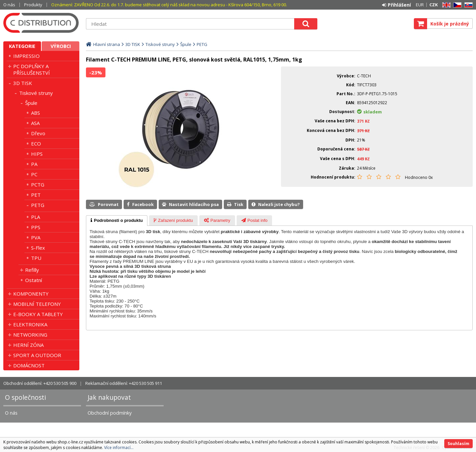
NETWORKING (30, 335)
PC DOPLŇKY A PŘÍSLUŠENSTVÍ (32, 69)
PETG (38, 205)
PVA (36, 237)
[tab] (117, 221)
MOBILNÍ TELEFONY (37, 304)
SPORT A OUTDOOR (37, 355)
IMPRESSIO (26, 56)
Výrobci (61, 46)
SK (467, 5)
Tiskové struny (36, 93)
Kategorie (22, 46)
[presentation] (117, 221)
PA (34, 164)
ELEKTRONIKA (30, 324)
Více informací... (119, 448)
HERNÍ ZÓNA (28, 345)
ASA (35, 123)
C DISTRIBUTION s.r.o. (41, 23)
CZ (456, 5)
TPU (36, 258)
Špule (31, 103)
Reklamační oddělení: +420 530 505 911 (124, 383)
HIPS (37, 154)
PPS (36, 227)
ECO (36, 144)
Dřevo (38, 133)
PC (34, 174)
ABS (36, 113)
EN (445, 5)
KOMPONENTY (31, 294)
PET (36, 195)
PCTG (38, 185)
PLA (36, 217)
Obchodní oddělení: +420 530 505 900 (40, 383)
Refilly (32, 270)
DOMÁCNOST (29, 365)
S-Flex (38, 248)
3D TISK (23, 83)
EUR (420, 5)
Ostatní (34, 280)
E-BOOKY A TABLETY (38, 314)
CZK (434, 5)
